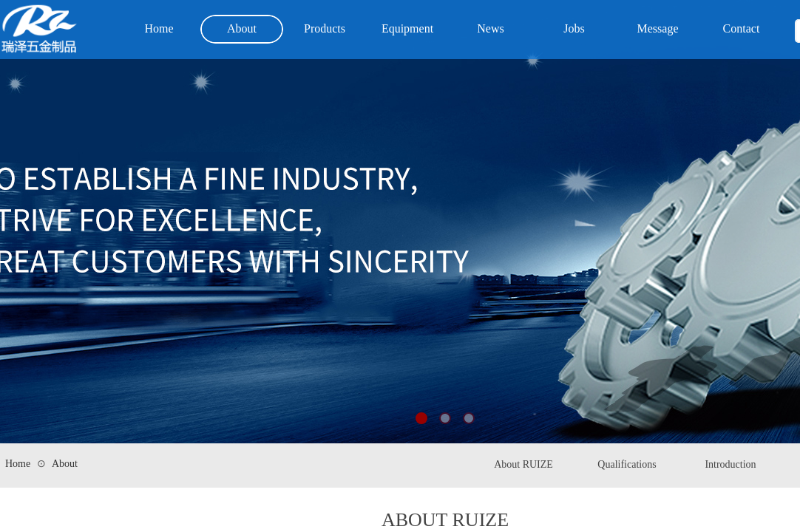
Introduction (730, 464)
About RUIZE (523, 464)
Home (18, 464)
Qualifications (627, 464)
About (65, 464)
